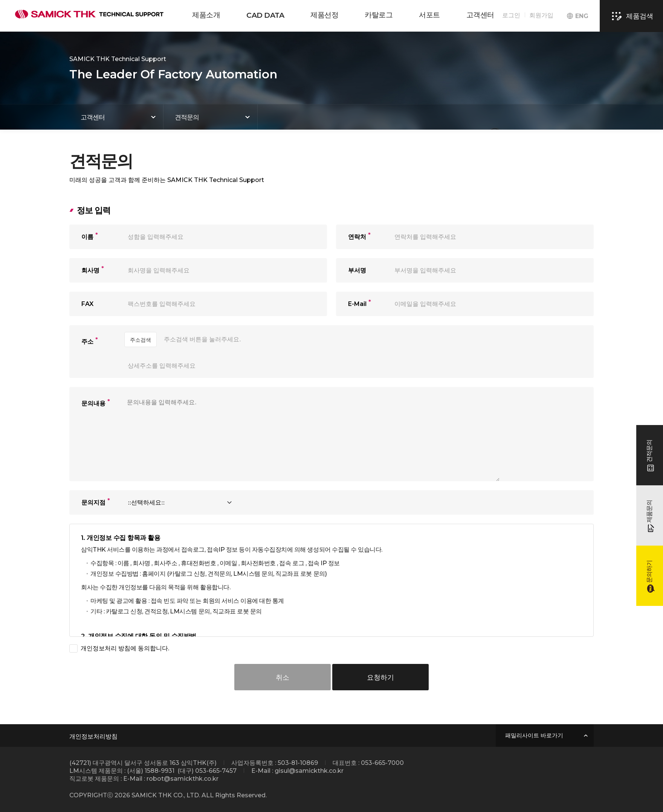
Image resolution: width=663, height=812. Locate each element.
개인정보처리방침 (93, 736)
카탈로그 (379, 15)
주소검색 (141, 340)
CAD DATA (265, 15)
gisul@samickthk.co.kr (309, 771)
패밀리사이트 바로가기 (534, 736)
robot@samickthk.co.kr (183, 779)
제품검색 (631, 16)
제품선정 (324, 15)
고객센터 (480, 15)
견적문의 (187, 117)
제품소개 (206, 15)
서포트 (429, 15)
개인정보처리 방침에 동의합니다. (125, 648)
